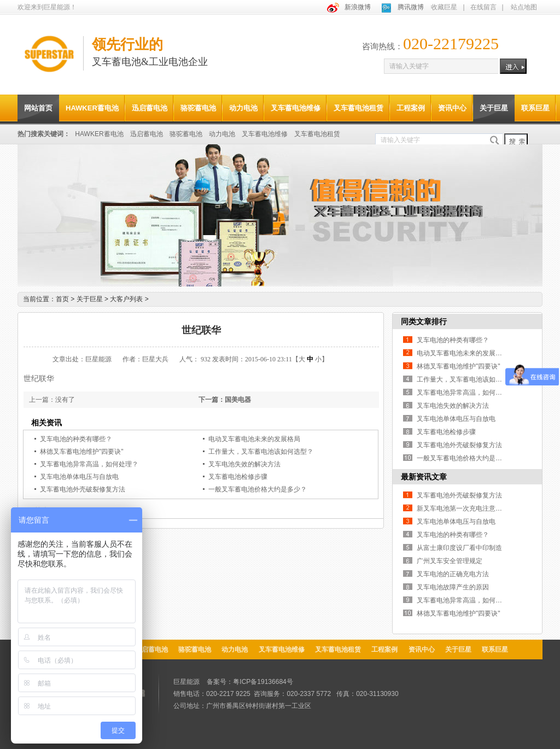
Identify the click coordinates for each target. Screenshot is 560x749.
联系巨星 (535, 108)
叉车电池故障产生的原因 (453, 587)
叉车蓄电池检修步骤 (238, 477)
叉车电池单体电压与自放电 (79, 477)
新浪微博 (358, 7)
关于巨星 (494, 108)
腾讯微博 (411, 7)
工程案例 (411, 108)
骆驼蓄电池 (198, 108)
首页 (62, 299)
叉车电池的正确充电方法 (453, 574)
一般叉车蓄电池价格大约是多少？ (258, 489)
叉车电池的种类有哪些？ (76, 439)
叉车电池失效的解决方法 (244, 464)
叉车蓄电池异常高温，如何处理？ (89, 464)
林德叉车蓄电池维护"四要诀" (82, 452)
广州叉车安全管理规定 (450, 561)
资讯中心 (452, 108)
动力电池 (243, 108)
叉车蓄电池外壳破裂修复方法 (83, 489)
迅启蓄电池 (150, 108)
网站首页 (38, 108)
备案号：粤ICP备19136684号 (250, 682)
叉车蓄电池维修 (296, 108)
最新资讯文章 (424, 477)
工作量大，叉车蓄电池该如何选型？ (261, 452)
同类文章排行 (424, 321)
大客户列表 (129, 299)
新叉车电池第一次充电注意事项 (463, 508)
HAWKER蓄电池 (92, 108)
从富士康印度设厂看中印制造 (459, 548)
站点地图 (524, 7)
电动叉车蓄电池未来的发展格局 (254, 439)
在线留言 (483, 7)
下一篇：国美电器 (225, 400)
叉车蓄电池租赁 (358, 108)
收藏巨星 (444, 7)
